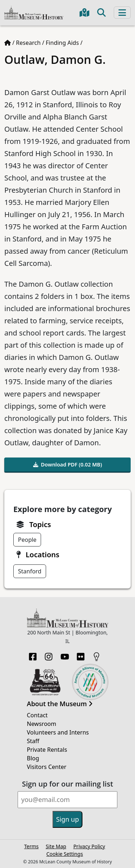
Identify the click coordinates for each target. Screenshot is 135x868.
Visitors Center (47, 767)
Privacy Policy (89, 846)
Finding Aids (62, 43)
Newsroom (42, 724)
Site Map (56, 846)
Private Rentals (47, 750)
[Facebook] (33, 654)
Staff (33, 741)
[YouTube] (65, 654)
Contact (37, 715)
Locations (42, 555)
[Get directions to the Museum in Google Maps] (84, 13)
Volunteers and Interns (58, 732)
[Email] (67, 800)
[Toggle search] (102, 13)
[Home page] (8, 43)
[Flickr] (81, 654)
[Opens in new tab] (45, 681)
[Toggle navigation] (122, 13)
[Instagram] (49, 654)
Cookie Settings (65, 854)
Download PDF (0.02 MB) (68, 465)
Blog (33, 758)
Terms (31, 846)
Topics (40, 524)
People (27, 540)
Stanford (30, 571)
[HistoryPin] (96, 654)
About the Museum (60, 704)
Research (28, 43)
